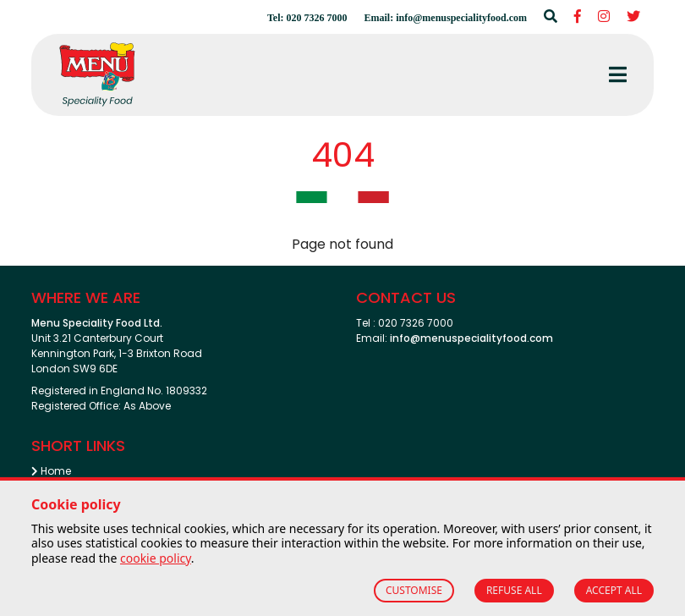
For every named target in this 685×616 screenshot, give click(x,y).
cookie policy (156, 558)
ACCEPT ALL (614, 590)
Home (51, 471)
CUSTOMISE (414, 590)
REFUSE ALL (514, 590)
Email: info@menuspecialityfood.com (446, 18)
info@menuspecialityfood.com (471, 338)
